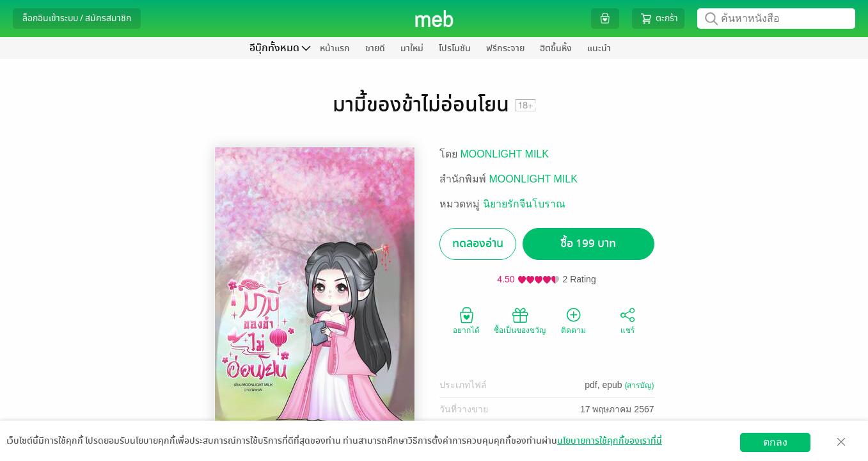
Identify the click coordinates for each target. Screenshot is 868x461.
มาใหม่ (412, 48)
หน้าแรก (335, 48)
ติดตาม (573, 320)
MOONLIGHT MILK (505, 154)
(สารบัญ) (640, 385)
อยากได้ (466, 320)
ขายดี (375, 48)
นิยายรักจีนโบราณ (524, 204)
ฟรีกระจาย (505, 48)
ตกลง (775, 442)
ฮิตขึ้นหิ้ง (556, 48)
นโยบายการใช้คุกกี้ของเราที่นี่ (610, 441)
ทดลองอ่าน (478, 244)
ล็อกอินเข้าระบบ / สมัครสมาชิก (77, 18)
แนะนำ (599, 48)
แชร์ (627, 320)
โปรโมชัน (455, 48)
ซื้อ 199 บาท (588, 244)
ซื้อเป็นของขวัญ (520, 320)
